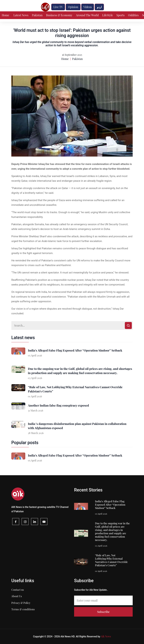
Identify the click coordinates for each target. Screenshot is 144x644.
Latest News (21, 15)
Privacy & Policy (21, 603)
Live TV (58, 7)
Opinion (73, 7)
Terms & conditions (23, 609)
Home (5, 15)
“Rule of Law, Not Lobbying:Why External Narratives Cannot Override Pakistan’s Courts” (75, 389)
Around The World (87, 15)
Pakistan (37, 15)
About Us (17, 596)
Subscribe (103, 612)
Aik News (106, 636)
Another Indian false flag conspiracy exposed (58, 405)
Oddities (133, 15)
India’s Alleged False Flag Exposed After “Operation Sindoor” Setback (75, 350)
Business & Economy (59, 15)
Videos (88, 7)
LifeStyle (108, 15)
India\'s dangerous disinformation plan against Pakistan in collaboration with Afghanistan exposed (77, 426)
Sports (121, 15)
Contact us (18, 590)
